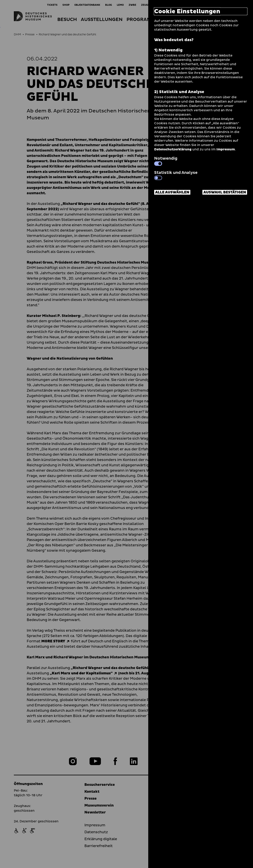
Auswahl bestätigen (225, 192)
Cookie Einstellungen (187, 11)
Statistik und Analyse (176, 175)
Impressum (226, 149)
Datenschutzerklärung (173, 149)
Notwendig (166, 161)
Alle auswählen (172, 192)
